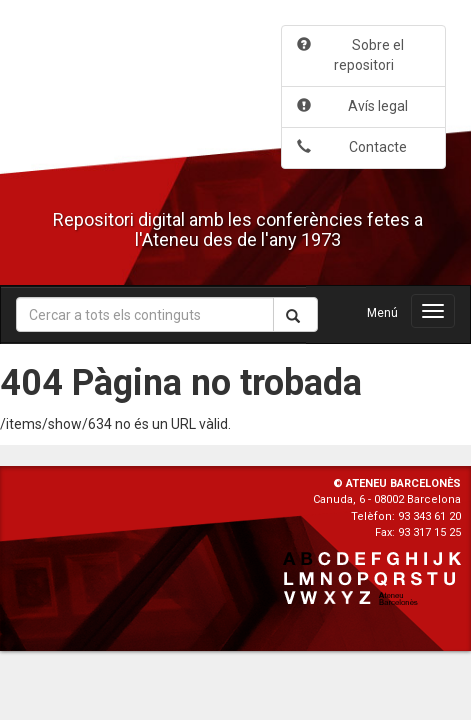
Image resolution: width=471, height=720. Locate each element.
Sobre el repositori (350, 55)
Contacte (352, 147)
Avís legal (352, 106)
